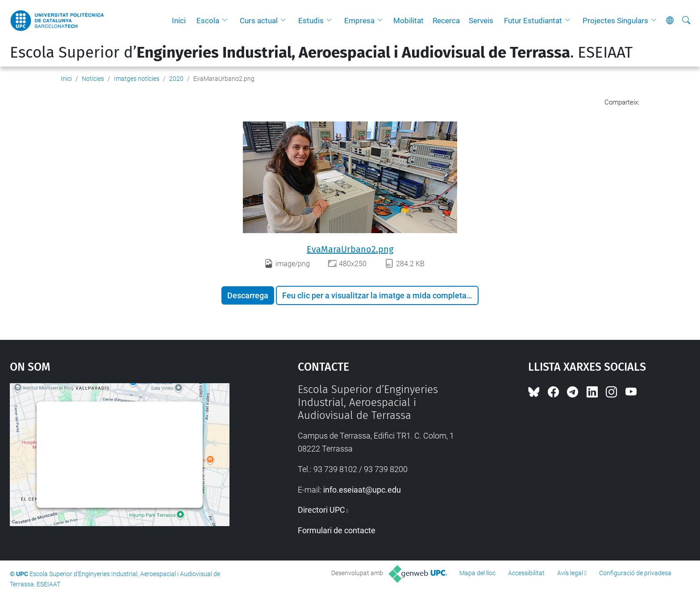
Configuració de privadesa (635, 573)
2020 (176, 79)
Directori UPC (321, 510)
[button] (227, 21)
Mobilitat (408, 21)
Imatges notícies (137, 79)
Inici (179, 21)
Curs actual (259, 21)
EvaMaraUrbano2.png (350, 249)
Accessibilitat (526, 573)
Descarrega (248, 295)
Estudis (311, 21)
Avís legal (570, 573)
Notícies (93, 79)
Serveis (481, 21)
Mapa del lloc (477, 573)
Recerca (446, 21)
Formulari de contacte (337, 530)
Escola (208, 21)
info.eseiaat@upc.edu (362, 490)
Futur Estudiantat (533, 21)
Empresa (359, 21)
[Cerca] (686, 21)
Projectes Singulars (615, 21)
